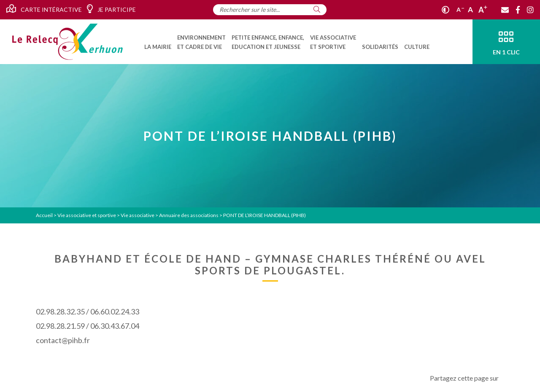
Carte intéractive (44, 9)
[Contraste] (445, 10)
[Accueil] (67, 42)
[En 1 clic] (506, 42)
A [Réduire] (460, 9)
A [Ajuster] (470, 9)
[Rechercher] (317, 9)
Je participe (111, 9)
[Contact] (505, 10)
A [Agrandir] (483, 10)
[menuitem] (158, 42)
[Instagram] (530, 10)
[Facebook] (518, 10)
